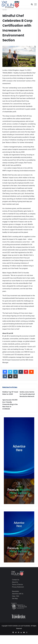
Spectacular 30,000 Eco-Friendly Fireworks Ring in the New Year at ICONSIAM (10, 404)
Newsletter (16, 591)
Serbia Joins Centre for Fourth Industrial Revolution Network (27, 394)
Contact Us (16, 580)
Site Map (15, 598)
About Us (15, 582)
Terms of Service (17, 584)
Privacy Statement (18, 587)
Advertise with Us (18, 594)
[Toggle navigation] (35, 4)
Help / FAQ (16, 596)
